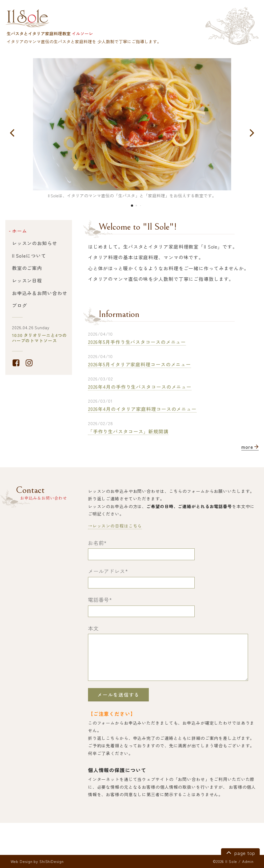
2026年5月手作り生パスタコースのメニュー (137, 342)
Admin (248, 861)
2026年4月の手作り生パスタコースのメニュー (140, 387)
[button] (12, 132)
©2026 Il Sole (225, 861)
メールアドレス (108, 571)
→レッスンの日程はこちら (115, 526)
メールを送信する (118, 695)
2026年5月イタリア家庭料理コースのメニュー (139, 364)
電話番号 (100, 600)
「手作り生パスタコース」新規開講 (128, 431)
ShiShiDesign (52, 861)
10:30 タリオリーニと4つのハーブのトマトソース (39, 338)
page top (240, 852)
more (250, 447)
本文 (93, 628)
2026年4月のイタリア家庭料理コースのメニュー (142, 409)
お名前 (97, 543)
